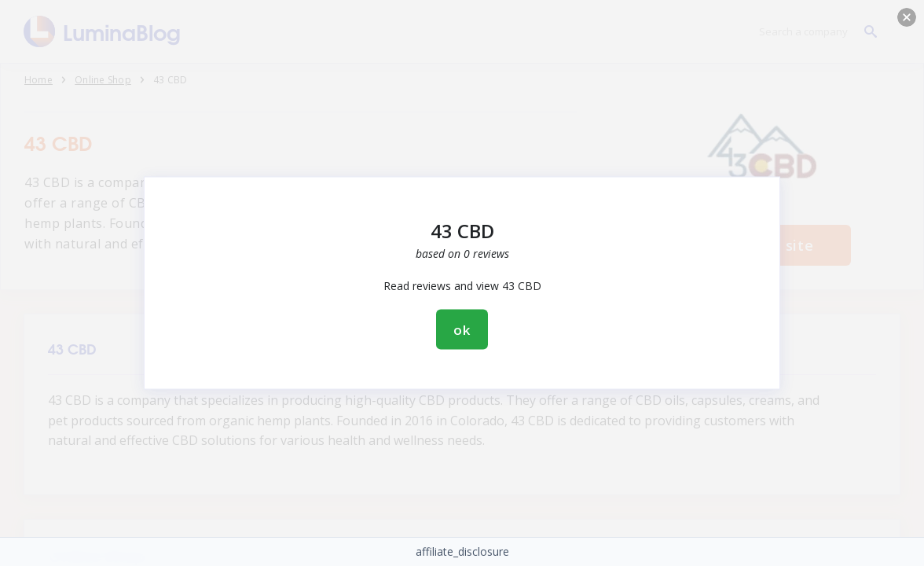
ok (462, 330)
